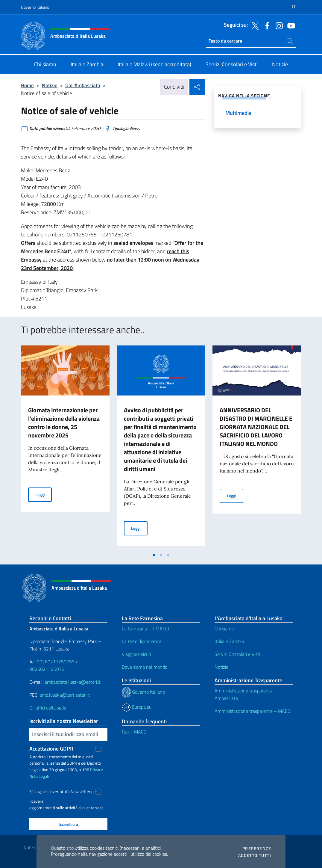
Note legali (34, 847)
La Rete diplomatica (142, 641)
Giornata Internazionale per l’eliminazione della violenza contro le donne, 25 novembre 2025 (64, 423)
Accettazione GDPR (51, 749)
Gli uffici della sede (48, 708)
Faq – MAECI (135, 732)
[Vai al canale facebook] (266, 25)
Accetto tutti (255, 855)
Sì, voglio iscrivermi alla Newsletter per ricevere (63, 792)
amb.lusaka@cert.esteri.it (65, 695)
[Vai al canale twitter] (254, 25)
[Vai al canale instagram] (278, 25)
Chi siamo (224, 629)
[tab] (154, 555)
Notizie (50, 85)
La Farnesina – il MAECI (145, 629)
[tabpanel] (65, 447)
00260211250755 (56, 662)
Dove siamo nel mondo (145, 667)
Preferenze (257, 849)
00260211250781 (48, 669)
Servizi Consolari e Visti (237, 654)
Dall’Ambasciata (83, 85)
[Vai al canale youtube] (290, 25)
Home (27, 85)
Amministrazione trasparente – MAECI (253, 711)
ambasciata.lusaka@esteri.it (73, 682)
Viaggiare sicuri (136, 654)
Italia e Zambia (229, 641)
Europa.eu (137, 707)
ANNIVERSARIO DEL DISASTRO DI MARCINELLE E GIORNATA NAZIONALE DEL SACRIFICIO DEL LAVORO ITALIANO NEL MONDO (256, 427)
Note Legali (39, 776)
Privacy (97, 770)
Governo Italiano (35, 7)
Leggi (44, 494)
